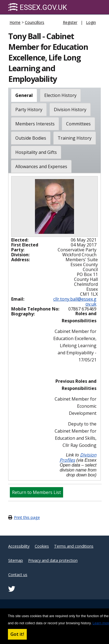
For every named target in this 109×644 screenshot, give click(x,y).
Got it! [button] (17, 634)
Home (15, 22)
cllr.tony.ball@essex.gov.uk (75, 301)
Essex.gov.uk (38, 7)
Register (70, 22)
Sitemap (16, 560)
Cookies (42, 546)
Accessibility (19, 546)
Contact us (18, 575)
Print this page (27, 517)
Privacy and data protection (53, 560)
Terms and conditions (74, 546)
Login (91, 22)
